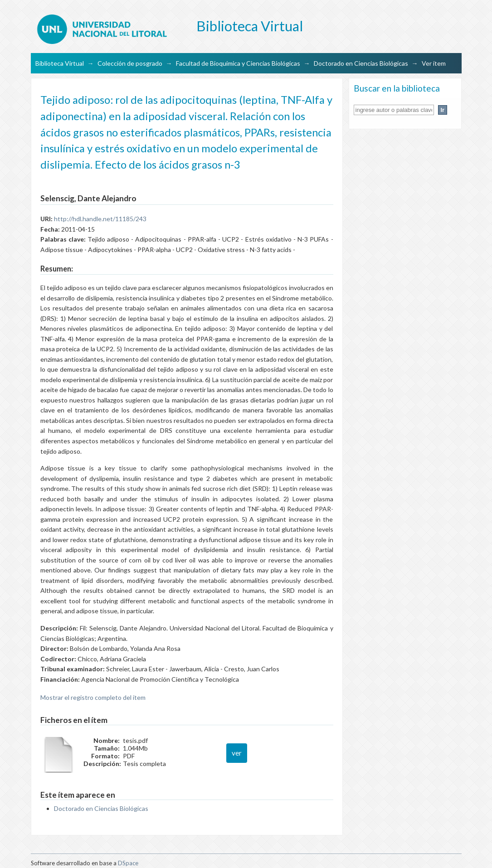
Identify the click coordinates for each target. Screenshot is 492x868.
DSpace (128, 863)
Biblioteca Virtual (60, 63)
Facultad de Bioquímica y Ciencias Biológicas (238, 63)
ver (237, 753)
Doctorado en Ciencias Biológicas (361, 63)
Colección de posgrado (130, 63)
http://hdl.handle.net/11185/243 (100, 219)
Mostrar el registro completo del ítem (93, 697)
